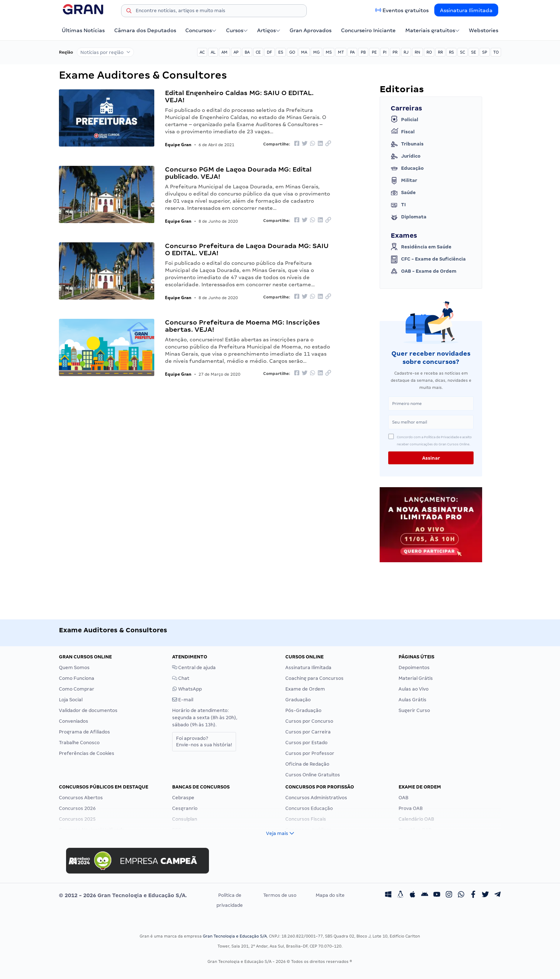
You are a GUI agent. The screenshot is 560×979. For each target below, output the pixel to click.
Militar (404, 181)
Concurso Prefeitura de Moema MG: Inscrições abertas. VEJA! (242, 326)
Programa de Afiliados (84, 732)
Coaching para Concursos (314, 678)
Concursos (201, 30)
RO (429, 52)
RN (417, 52)
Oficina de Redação (307, 764)
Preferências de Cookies (87, 753)
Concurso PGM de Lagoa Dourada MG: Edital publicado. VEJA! (238, 173)
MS (329, 52)
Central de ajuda (194, 667)
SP (485, 52)
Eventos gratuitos (406, 10)
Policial (404, 120)
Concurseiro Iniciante (368, 30)
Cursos (237, 30)
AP (236, 52)
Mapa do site (330, 895)
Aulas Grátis (412, 700)
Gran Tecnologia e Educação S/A (235, 936)
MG (316, 52)
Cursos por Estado (306, 743)
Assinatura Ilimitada (466, 10)
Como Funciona (77, 678)
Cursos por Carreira (308, 732)
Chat (181, 678)
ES (281, 52)
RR (440, 52)
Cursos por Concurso (309, 721)
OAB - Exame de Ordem (424, 271)
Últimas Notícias (83, 30)
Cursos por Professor (310, 753)
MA (304, 52)
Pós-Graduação (303, 710)
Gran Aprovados (311, 30)
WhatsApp (187, 689)
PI (385, 52)
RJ (406, 52)
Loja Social (71, 700)
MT (341, 52)
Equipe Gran (178, 145)
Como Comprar (77, 689)
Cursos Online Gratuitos (313, 775)
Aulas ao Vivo (414, 689)
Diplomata (409, 217)
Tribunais (407, 144)
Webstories (484, 30)
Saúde (403, 193)
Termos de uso (280, 895)
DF (269, 52)
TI (398, 205)
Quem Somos (74, 667)
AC (202, 52)
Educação (407, 168)
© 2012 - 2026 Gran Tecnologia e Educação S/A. (123, 895)
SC (462, 52)
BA (247, 52)
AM (224, 52)
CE (258, 52)
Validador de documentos (88, 710)
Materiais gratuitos (432, 30)
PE (374, 52)
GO (292, 52)
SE (474, 52)
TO (496, 52)
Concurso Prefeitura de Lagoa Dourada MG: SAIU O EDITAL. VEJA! (247, 249)
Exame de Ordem (305, 689)
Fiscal (403, 132)
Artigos (269, 30)
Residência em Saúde (421, 247)
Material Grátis (416, 678)
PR (395, 52)
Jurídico (406, 156)
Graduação (298, 700)
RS (451, 52)
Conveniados (74, 721)
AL (213, 52)
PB (363, 52)
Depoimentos (414, 667)
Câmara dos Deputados (145, 30)
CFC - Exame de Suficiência (428, 259)
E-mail (183, 700)
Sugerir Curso (414, 710)
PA (352, 52)
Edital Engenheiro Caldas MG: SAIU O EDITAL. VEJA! (239, 96)
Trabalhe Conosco (79, 743)
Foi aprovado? (204, 741)
